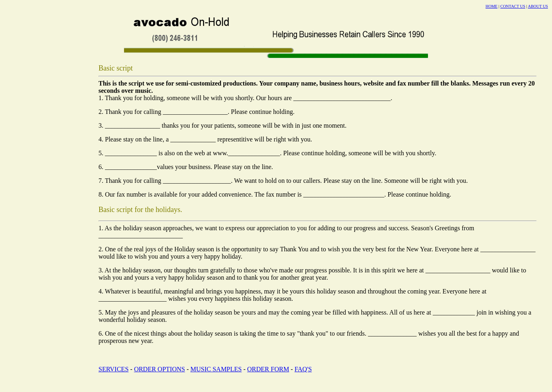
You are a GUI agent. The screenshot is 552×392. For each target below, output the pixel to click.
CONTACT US (513, 6)
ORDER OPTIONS (160, 369)
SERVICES (113, 369)
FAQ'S (303, 369)
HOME (491, 6)
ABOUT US (538, 6)
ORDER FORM (268, 369)
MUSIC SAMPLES (216, 369)
